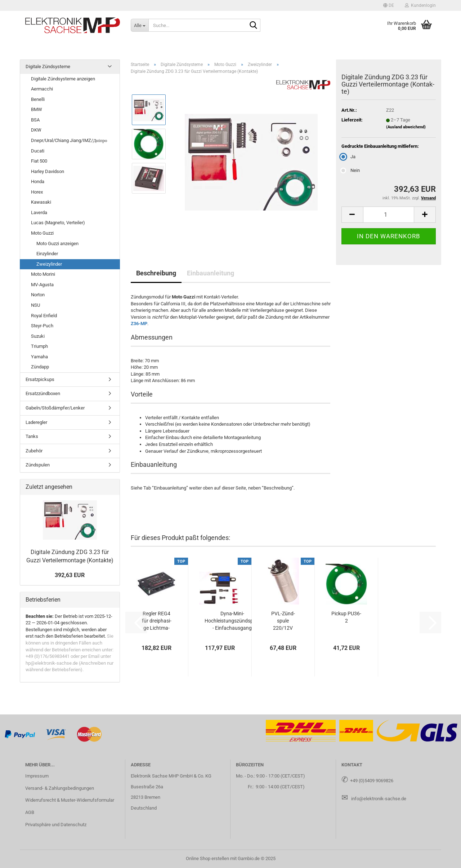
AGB (30, 812)
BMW (37, 109)
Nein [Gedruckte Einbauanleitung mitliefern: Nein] (351, 170)
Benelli (38, 99)
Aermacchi (42, 89)
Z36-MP (139, 324)
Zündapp (40, 367)
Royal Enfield (44, 316)
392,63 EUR (70, 575)
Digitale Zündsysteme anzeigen (63, 79)
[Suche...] (140, 25)
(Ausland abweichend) (406, 127)
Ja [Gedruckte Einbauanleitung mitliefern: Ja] (348, 157)
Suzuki (38, 336)
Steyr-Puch (42, 326)
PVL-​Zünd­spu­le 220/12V (283, 621)
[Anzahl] (389, 215)
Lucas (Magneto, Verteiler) (58, 223)
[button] (389, 5)
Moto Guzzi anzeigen (57, 243)
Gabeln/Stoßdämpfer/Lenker (55, 408)
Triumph (39, 346)
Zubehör (34, 451)
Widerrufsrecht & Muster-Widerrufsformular (70, 800)
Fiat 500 (39, 161)
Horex (37, 192)
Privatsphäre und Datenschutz (56, 825)
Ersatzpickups (40, 379)
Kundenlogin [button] (420, 5)
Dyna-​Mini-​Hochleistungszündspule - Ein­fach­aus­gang (232, 621)
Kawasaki (41, 202)
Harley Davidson (48, 171)
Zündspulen (38, 465)
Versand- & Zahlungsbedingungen (60, 788)
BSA (35, 120)
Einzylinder (47, 254)
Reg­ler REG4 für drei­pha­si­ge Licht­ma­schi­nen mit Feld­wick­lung (157, 621)
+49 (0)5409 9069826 (372, 781)
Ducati (38, 151)
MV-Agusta (42, 285)
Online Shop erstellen (207, 858)
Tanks (32, 436)
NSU (35, 305)
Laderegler (36, 422)
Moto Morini (43, 274)
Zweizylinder (49, 264)
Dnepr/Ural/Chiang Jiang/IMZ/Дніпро (69, 140)
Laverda (39, 212)
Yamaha (39, 357)
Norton (38, 295)
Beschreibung (156, 273)
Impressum (37, 776)
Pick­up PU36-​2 (346, 617)
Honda (38, 181)
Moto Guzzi (42, 233)
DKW (36, 130)
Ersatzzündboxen (43, 393)
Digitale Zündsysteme (48, 67)
